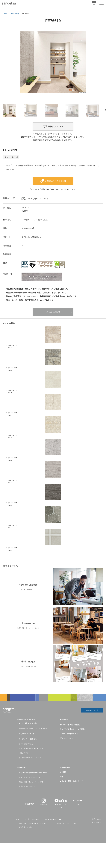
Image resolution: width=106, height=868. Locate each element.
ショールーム (22, 774)
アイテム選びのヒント (27, 750)
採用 (62, 783)
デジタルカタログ (66, 744)
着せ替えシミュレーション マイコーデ (33, 735)
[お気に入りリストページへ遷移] (94, 5)
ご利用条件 (35, 826)
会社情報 (63, 778)
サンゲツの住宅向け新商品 (70, 731)
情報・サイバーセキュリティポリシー (33, 829)
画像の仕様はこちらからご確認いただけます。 (53, 146)
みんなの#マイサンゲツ (27, 740)
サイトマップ (21, 826)
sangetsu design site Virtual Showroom (33, 779)
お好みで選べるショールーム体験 (31, 755)
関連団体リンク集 (25, 833)
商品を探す (64, 725)
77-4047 (25, 214)
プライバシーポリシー (53, 826)
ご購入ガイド (24, 759)
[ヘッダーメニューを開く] (102, 5)
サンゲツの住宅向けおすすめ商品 (72, 735)
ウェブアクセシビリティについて (64, 829)
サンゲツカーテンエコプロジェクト (32, 764)
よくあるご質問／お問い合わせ (71, 787)
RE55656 (25, 217)
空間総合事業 (65, 774)
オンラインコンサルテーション (30, 783)
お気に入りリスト (57, 196)
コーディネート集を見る (28, 745)
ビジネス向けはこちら (92, 716)
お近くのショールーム (27, 792)
